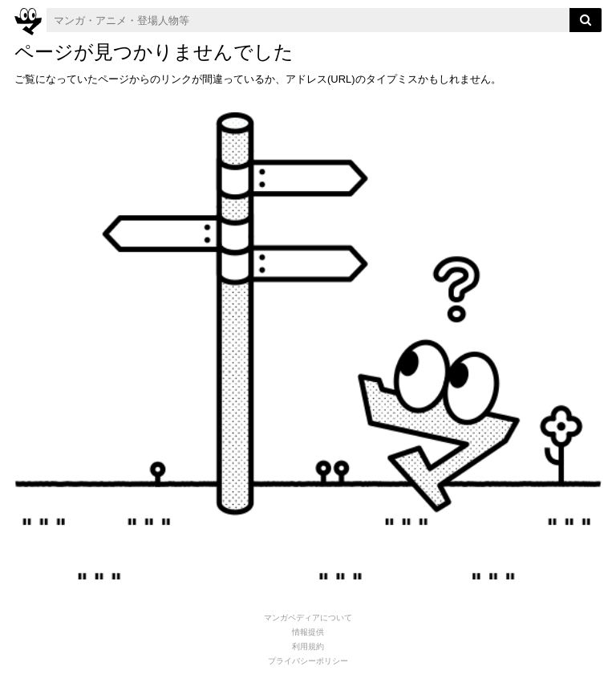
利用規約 (308, 646)
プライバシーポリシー (308, 661)
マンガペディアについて (308, 618)
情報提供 (308, 632)
